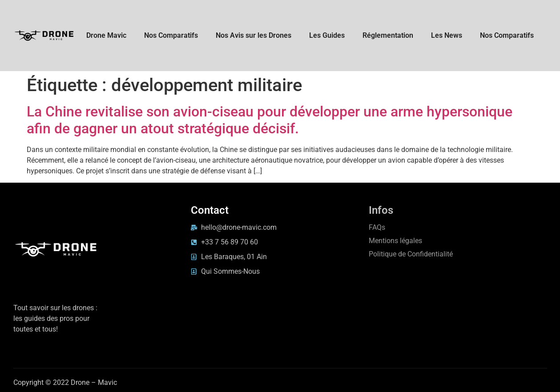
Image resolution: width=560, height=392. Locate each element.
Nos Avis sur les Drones (254, 35)
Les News (447, 35)
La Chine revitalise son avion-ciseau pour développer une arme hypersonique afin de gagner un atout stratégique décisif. (270, 120)
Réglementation (388, 35)
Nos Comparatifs (171, 35)
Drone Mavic (106, 35)
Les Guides (327, 35)
